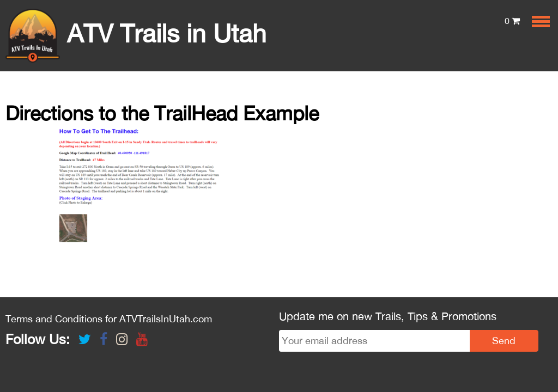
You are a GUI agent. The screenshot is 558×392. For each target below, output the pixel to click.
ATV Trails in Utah (136, 33)
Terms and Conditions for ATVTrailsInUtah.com (109, 319)
